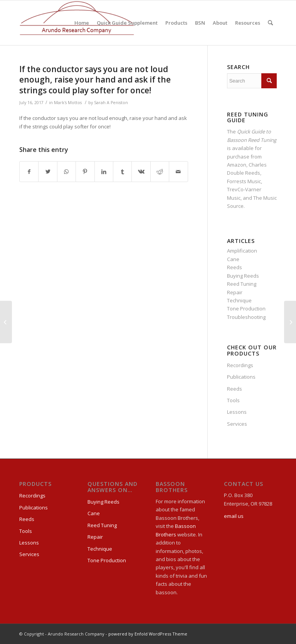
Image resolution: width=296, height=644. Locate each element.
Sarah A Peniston (111, 103)
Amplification (242, 251)
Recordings (240, 365)
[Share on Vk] (141, 172)
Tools (233, 400)
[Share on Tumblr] (122, 172)
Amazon (237, 165)
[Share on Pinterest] (85, 172)
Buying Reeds (243, 276)
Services (237, 424)
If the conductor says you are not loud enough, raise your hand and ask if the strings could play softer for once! (95, 80)
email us (234, 516)
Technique (239, 300)
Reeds (235, 267)
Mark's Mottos (68, 103)
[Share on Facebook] (29, 172)
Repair (235, 292)
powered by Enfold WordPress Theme (148, 634)
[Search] (270, 23)
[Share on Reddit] (160, 172)
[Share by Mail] (178, 172)
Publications (241, 377)
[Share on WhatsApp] (66, 172)
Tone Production (246, 309)
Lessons (237, 412)
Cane (233, 259)
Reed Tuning (242, 284)
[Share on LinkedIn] (104, 172)
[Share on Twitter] (48, 172)
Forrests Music (244, 181)
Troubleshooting (246, 317)
